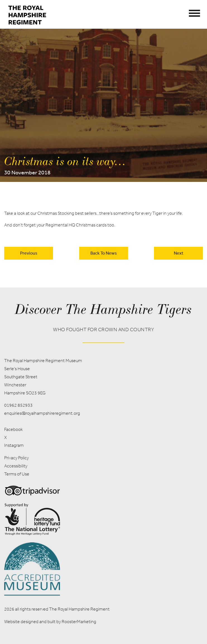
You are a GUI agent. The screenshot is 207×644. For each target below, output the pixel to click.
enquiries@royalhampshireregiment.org (42, 413)
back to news (104, 253)
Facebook (13, 429)
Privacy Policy (16, 458)
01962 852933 (18, 405)
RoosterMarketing (79, 622)
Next (179, 253)
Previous (29, 253)
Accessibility (16, 466)
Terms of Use (17, 474)
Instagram (14, 445)
